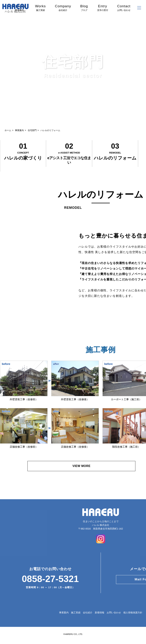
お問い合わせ (114, 618)
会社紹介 (88, 618)
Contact (124, 8)
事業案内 (19, 130)
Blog (84, 8)
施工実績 (76, 618)
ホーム (8, 130)
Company (63, 8)
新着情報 (100, 618)
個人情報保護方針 (133, 618)
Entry (103, 8)
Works (40, 8)
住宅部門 (32, 130)
